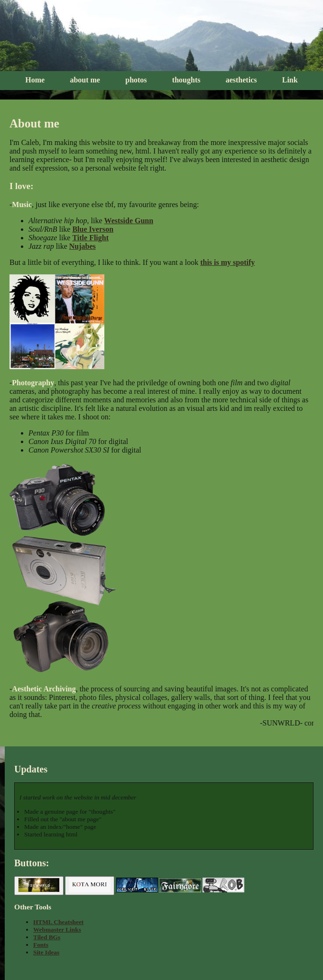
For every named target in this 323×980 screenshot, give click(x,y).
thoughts (186, 80)
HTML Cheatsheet (58, 922)
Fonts (41, 945)
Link (290, 80)
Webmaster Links (57, 930)
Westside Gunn (129, 221)
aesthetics (241, 80)
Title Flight (90, 238)
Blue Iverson (93, 229)
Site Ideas (46, 952)
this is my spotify (227, 262)
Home (35, 80)
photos (136, 80)
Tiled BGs (47, 937)
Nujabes (83, 246)
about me (85, 80)
